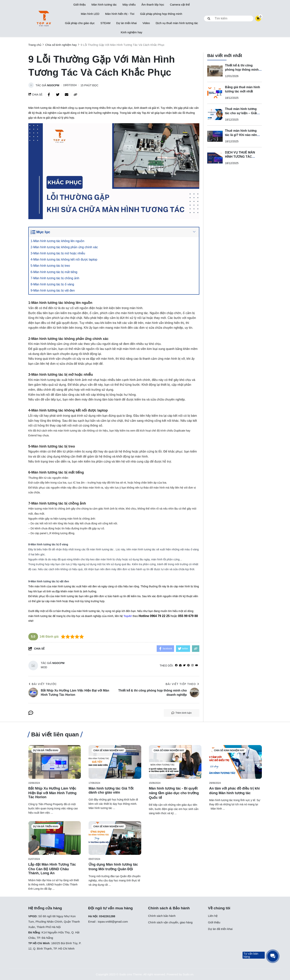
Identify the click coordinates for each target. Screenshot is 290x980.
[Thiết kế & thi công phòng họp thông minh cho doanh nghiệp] (215, 71)
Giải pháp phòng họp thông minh (161, 14)
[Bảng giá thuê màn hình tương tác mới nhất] (215, 93)
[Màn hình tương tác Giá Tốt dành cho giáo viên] (115, 762)
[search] (229, 18)
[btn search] (209, 18)
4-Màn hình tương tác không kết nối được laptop (65, 259)
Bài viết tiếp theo (182, 684)
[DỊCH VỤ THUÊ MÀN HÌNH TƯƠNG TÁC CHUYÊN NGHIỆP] (215, 158)
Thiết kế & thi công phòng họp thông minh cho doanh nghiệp (242, 70)
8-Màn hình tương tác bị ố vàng (53, 284)
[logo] (44, 19)
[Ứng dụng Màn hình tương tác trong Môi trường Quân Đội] (115, 838)
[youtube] (197, 665)
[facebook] (176, 665)
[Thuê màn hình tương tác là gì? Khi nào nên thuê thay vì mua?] (215, 136)
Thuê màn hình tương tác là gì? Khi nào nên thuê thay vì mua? (241, 135)
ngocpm (53, 85)
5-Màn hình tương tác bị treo (51, 266)
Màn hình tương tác (104, 5)
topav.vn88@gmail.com (113, 922)
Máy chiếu (129, 5)
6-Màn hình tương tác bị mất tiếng (55, 272)
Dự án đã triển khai (46, 750)
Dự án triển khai (126, 23)
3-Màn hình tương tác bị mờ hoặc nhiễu (59, 253)
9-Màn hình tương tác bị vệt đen (54, 290)
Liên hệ (213, 916)
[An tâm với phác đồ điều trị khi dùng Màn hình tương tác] (235, 762)
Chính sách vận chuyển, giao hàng (170, 922)
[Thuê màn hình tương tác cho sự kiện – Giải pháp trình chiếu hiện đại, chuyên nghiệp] (215, 115)
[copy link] (75, 95)
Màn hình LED (90, 14)
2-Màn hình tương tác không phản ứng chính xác (65, 247)
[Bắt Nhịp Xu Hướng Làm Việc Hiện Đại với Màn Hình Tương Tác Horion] (55, 762)
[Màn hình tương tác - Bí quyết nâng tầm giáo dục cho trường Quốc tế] (175, 762)
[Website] (180, 665)
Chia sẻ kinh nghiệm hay (109, 750)
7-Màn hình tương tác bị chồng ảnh (56, 278)
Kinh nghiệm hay (131, 32)
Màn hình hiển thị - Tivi (120, 14)
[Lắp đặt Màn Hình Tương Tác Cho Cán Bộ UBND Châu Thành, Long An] (55, 838)
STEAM (105, 23)
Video (146, 23)
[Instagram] (192, 665)
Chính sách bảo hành (162, 916)
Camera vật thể (180, 5)
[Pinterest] (188, 665)
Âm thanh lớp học (153, 5)
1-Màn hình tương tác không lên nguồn (58, 241)
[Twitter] (184, 665)
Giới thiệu (79, 5)
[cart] (258, 18)
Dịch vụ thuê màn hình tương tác (177, 23)
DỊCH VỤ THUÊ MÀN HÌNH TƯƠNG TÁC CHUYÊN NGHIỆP (240, 157)
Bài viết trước (43, 684)
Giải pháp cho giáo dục (80, 23)
